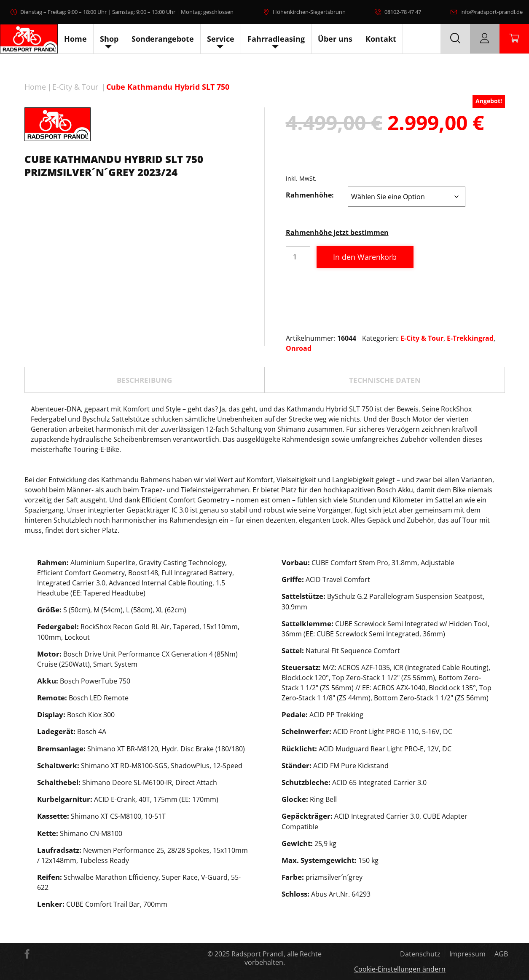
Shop (109, 39)
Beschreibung (144, 380)
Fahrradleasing (276, 39)
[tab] (145, 380)
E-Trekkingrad (470, 338)
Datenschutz (420, 954)
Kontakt (381, 39)
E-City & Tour (75, 87)
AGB (501, 954)
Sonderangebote (163, 39)
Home (75, 39)
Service (221, 39)
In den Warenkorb (365, 257)
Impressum (467, 954)
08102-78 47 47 (403, 12)
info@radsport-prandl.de (491, 12)
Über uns (335, 39)
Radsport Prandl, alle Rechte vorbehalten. (277, 958)
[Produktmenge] (298, 257)
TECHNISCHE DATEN (385, 380)
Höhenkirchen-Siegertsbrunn (309, 12)
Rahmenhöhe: (310, 195)
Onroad (299, 348)
